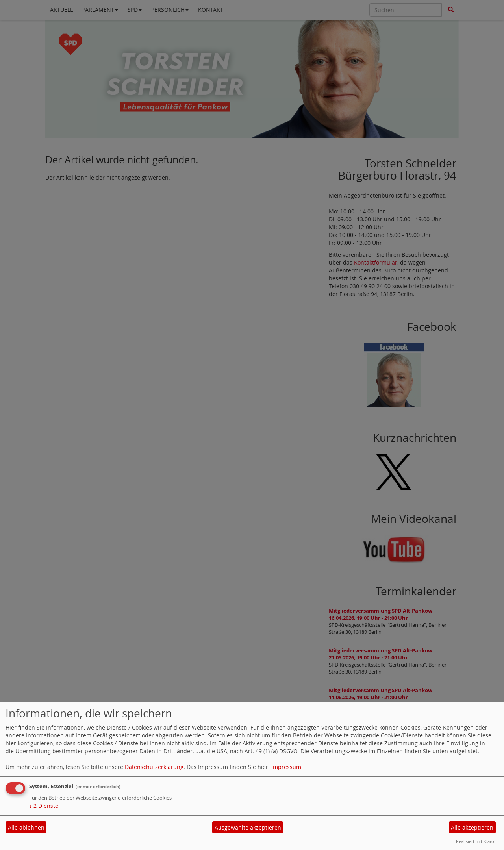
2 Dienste (44, 806)
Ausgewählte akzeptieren (248, 827)
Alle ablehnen (26, 827)
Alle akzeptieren (472, 827)
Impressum (286, 767)
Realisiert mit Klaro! (476, 841)
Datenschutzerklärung (154, 767)
